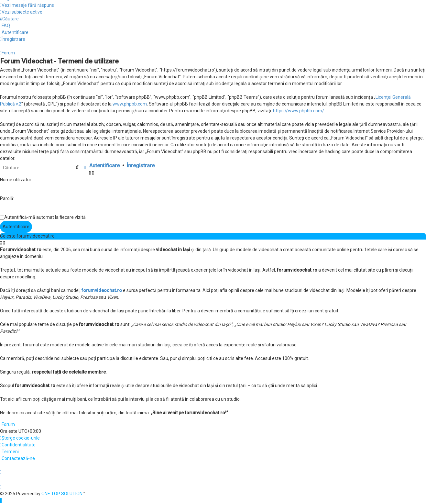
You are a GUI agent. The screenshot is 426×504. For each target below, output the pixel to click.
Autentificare (104, 166)
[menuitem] (27, 5)
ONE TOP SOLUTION (62, 494)
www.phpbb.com (130, 104)
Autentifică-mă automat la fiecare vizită (45, 217)
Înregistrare (141, 166)
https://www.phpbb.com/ (299, 111)
